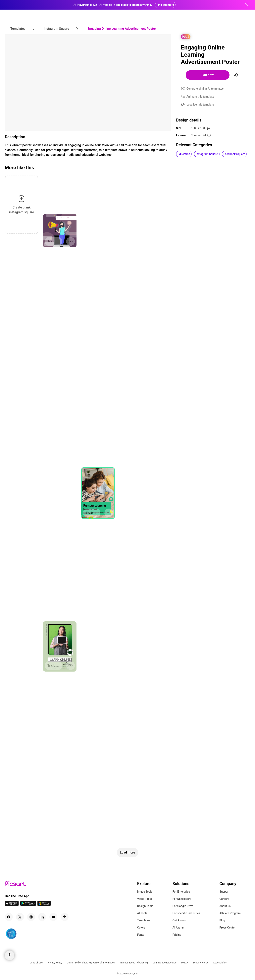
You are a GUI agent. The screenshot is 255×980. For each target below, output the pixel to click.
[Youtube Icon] (53, 917)
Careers (224, 899)
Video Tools (144, 899)
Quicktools (179, 920)
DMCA (185, 963)
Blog (222, 920)
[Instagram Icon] (31, 917)
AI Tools (142, 913)
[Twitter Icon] (20, 917)
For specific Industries (186, 913)
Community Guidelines (165, 963)
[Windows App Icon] (44, 905)
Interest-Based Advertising (134, 963)
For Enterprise (181, 892)
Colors (141, 928)
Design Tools (145, 906)
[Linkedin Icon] (42, 917)
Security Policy (201, 963)
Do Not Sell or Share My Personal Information (91, 963)
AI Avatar (178, 928)
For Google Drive (183, 906)
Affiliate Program (230, 913)
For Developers (182, 899)
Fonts (141, 935)
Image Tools (145, 892)
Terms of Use (36, 963)
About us (225, 906)
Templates (144, 920)
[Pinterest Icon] (65, 917)
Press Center (227, 928)
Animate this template (200, 97)
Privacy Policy (55, 963)
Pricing (177, 935)
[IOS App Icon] (12, 905)
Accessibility (220, 963)
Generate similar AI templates (205, 89)
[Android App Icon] (28, 905)
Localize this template (200, 105)
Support (224, 892)
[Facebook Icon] (9, 917)
